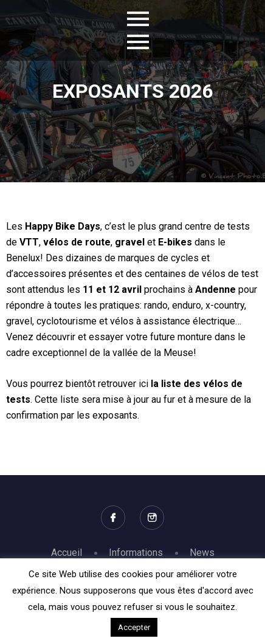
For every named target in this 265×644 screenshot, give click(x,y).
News (202, 553)
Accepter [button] (134, 627)
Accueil (67, 553)
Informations (136, 553)
